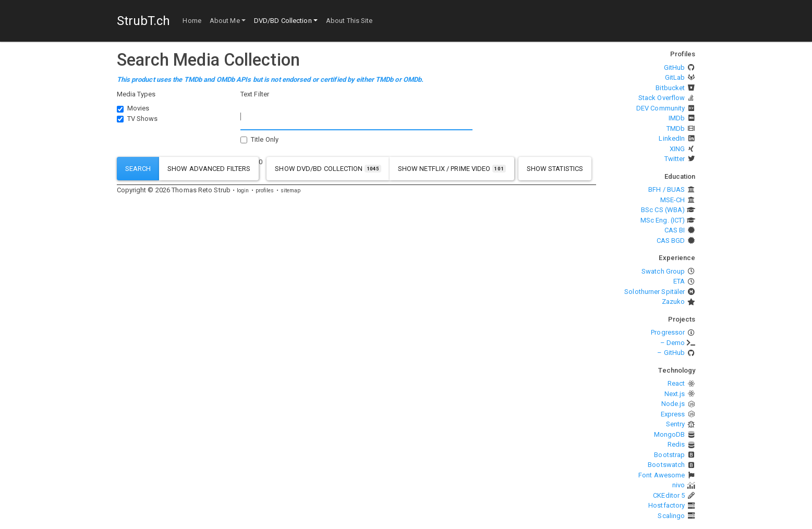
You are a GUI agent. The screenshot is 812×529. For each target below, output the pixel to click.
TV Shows (143, 119)
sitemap (291, 190)
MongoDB (670, 434)
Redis (676, 444)
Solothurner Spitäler (655, 292)
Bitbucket (670, 88)
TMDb (676, 128)
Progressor (668, 332)
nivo (678, 485)
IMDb (677, 118)
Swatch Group (663, 271)
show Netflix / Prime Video (452, 169)
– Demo (673, 343)
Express (673, 414)
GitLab (675, 77)
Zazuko (674, 302)
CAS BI (675, 230)
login (243, 190)
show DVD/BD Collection (328, 169)
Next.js (675, 394)
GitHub (675, 67)
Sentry (676, 424)
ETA (679, 281)
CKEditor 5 (669, 495)
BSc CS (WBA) (663, 210)
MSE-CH (673, 200)
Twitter (675, 159)
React (676, 383)
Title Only (265, 139)
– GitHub (671, 353)
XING (677, 149)
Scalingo (671, 516)
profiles (265, 190)
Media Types (136, 94)
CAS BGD (671, 241)
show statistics (555, 169)
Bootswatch (666, 465)
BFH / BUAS (666, 189)
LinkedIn (672, 138)
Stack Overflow (662, 98)
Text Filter (255, 94)
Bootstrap (669, 455)
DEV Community (660, 108)
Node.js (673, 404)
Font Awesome (662, 475)
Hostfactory (666, 505)
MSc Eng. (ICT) (663, 220)
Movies (138, 108)
